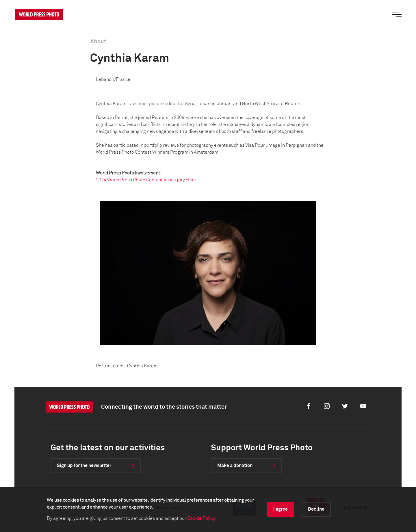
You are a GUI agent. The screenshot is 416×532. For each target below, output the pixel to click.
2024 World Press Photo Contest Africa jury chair (146, 180)
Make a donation (235, 466)
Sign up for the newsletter (84, 466)
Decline (316, 509)
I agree (281, 509)
